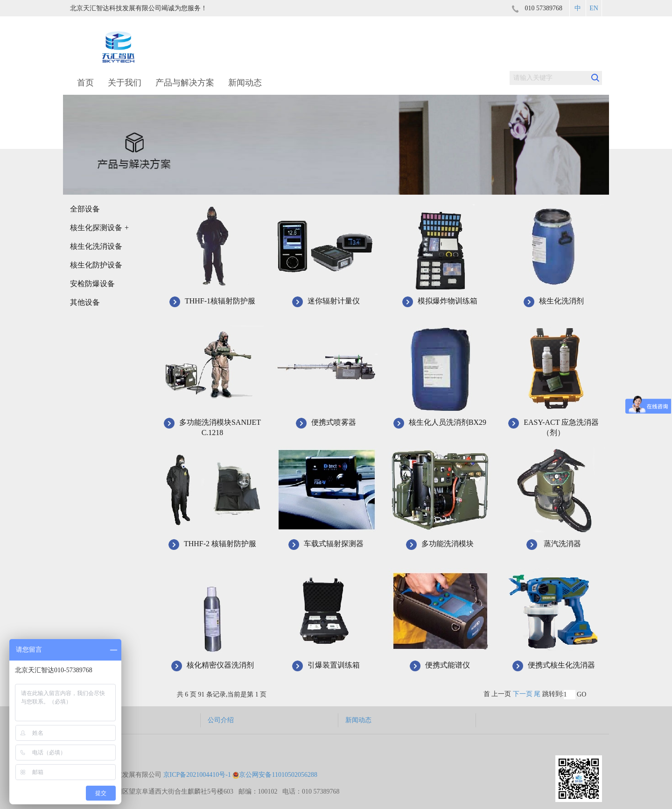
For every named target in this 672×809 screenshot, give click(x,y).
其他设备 (85, 302)
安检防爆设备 (92, 284)
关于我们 (125, 83)
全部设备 (85, 209)
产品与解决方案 (185, 83)
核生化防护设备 (96, 265)
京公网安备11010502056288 (275, 761)
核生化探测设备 (99, 228)
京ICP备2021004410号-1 (197, 761)
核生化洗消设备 (96, 246)
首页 (85, 83)
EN (594, 8)
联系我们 (493, 720)
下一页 (523, 694)
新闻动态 (245, 83)
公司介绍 (220, 720)
